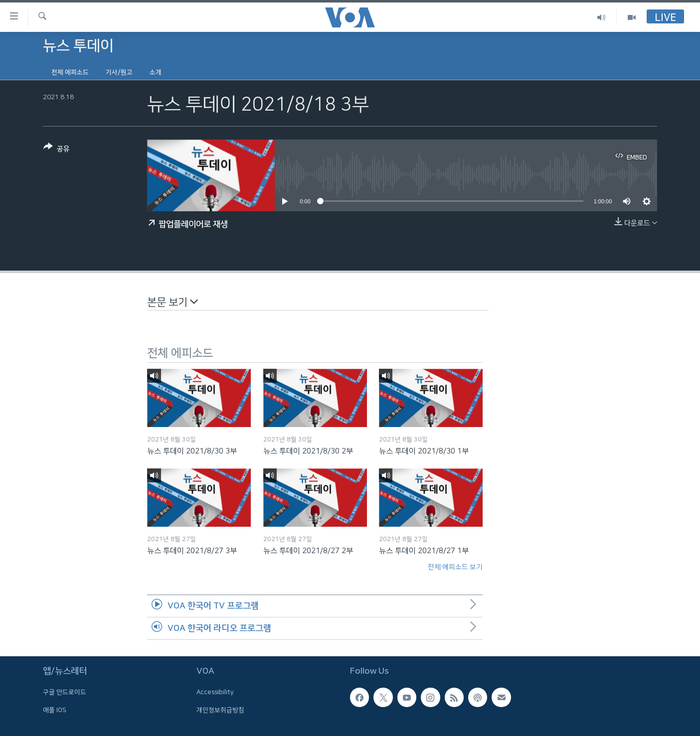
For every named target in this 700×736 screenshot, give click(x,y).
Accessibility (215, 692)
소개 (156, 72)
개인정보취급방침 (220, 710)
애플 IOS (55, 710)
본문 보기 (173, 302)
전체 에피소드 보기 (455, 567)
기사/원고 (119, 72)
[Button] (57, 150)
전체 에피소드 (70, 72)
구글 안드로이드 (65, 692)
